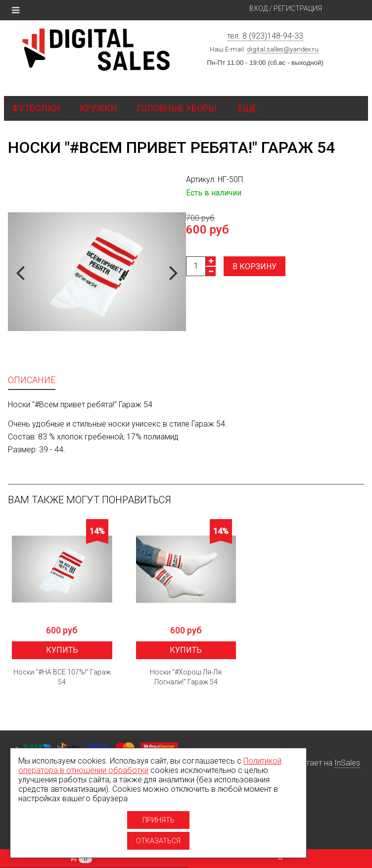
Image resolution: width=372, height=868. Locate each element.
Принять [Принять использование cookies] (159, 820)
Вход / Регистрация (286, 8)
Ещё (250, 108)
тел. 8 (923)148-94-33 (265, 36)
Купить (62, 650)
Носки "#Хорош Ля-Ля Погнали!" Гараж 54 (186, 677)
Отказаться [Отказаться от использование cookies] (158, 841)
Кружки (98, 108)
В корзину (255, 266)
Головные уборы (176, 108)
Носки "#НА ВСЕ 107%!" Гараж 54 (62, 677)
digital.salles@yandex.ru (283, 49)
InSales (347, 763)
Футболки (36, 108)
